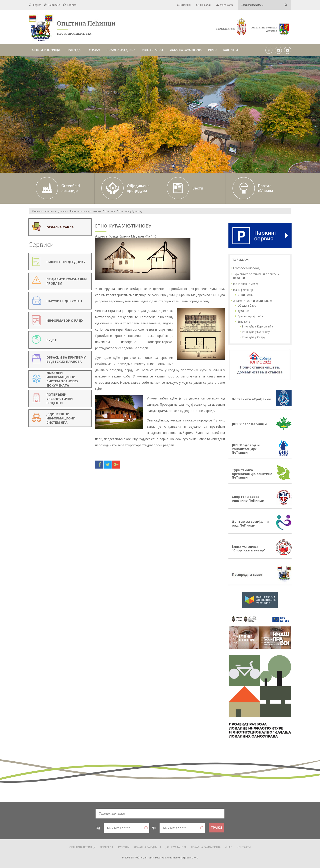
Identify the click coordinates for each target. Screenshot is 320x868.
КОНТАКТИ (231, 50)
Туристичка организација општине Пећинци (256, 276)
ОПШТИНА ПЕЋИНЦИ (46, 50)
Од (98, 828)
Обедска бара (247, 306)
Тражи (216, 828)
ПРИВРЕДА (74, 50)
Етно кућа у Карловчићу (257, 326)
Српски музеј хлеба (250, 316)
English (37, 5)
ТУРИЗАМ (94, 50)
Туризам (62, 211)
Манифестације (243, 290)
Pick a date (146, 828)
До (154, 828)
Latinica (72, 5)
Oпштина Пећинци (43, 211)
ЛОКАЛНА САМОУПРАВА (186, 50)
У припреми (246, 295)
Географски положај (247, 268)
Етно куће (110, 211)
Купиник (243, 311)
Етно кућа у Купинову (256, 332)
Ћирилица (54, 5)
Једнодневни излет (246, 284)
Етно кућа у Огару (254, 337)
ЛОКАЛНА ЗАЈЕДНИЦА (121, 50)
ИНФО (212, 50)
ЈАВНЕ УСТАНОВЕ (153, 50)
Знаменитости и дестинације (86, 211)
